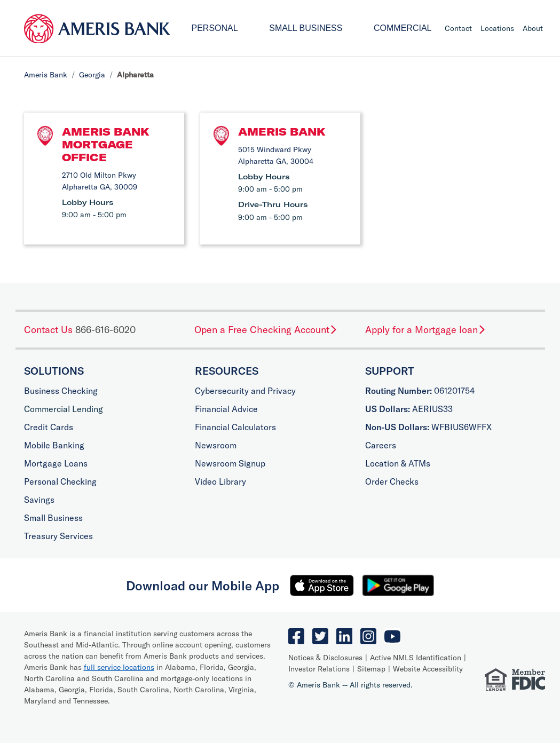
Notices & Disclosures (325, 658)
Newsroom (216, 445)
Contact (458, 28)
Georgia (92, 75)
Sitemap (371, 669)
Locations (497, 28)
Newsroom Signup (230, 463)
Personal (215, 28)
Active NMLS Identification (416, 658)
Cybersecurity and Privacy (245, 391)
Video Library (220, 481)
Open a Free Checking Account (266, 330)
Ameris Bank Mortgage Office (106, 144)
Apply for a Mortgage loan (426, 330)
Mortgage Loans (56, 463)
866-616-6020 (105, 330)
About (533, 28)
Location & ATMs (398, 463)
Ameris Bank (46, 75)
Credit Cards (49, 427)
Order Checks (392, 481)
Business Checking (61, 391)
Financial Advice (226, 409)
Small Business (306, 28)
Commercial (403, 28)
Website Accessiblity (428, 669)
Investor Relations (319, 669)
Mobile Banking (54, 445)
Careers (381, 445)
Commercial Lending (64, 409)
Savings (39, 500)
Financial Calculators (235, 427)
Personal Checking (60, 481)
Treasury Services (58, 536)
